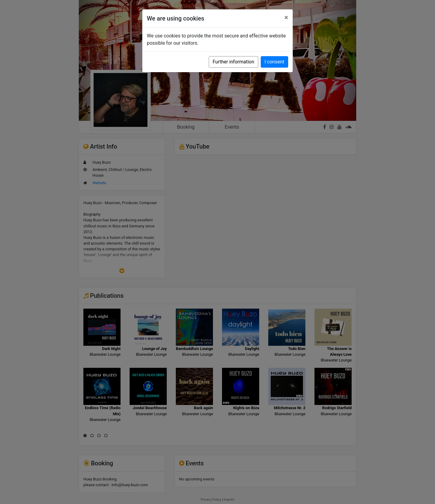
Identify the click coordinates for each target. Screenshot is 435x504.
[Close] (286, 18)
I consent (274, 62)
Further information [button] (234, 62)
